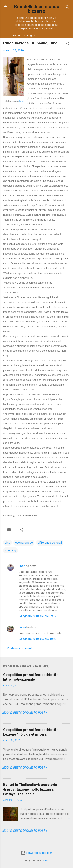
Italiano (17, 35)
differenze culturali (50, 543)
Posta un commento (20, 648)
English (32, 35)
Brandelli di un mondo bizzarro (37, 9)
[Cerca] (68, 8)
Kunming (10, 550)
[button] (68, 44)
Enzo (22, 566)
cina (7, 543)
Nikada (46, 861)
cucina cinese (24, 543)
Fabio (22, 101)
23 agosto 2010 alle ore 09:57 (38, 616)
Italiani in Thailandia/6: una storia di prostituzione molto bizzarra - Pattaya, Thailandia (30, 789)
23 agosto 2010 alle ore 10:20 (38, 639)
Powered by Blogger (36, 853)
